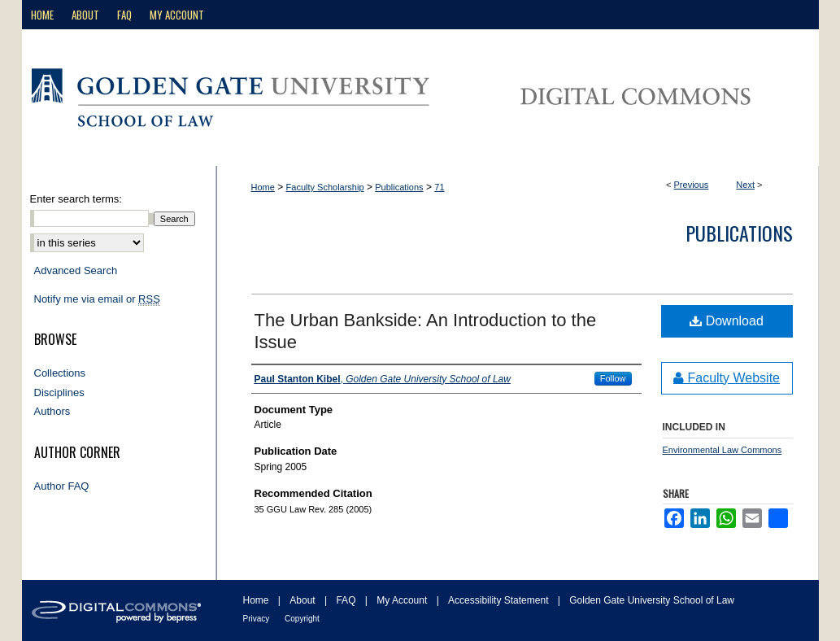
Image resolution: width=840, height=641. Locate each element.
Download (727, 321)
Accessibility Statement (500, 600)
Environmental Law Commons (722, 450)
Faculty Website (727, 378)
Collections (60, 373)
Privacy (258, 619)
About (304, 600)
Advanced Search (76, 270)
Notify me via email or (97, 299)
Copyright (302, 619)
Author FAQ (62, 486)
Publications (399, 187)
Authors (52, 411)
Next (745, 185)
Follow (613, 378)
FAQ (347, 600)
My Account (403, 600)
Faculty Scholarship (325, 187)
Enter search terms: (76, 199)
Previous (692, 185)
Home (263, 187)
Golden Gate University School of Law (652, 600)
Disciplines (59, 392)
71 (439, 187)
